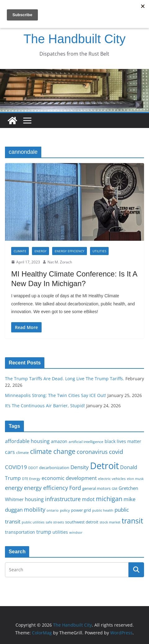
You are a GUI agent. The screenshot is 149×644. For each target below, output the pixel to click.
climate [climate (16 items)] (23, 452)
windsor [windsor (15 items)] (76, 532)
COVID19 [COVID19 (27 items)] (16, 467)
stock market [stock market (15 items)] (110, 522)
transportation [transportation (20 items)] (20, 532)
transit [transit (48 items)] (132, 521)
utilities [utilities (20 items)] (60, 532)
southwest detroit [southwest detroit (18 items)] (82, 522)
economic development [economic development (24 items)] (69, 478)
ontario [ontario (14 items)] (53, 510)
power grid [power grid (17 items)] (81, 510)
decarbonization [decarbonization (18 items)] (54, 468)
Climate (20, 251)
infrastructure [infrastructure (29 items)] (63, 499)
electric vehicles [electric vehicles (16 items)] (112, 478)
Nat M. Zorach (60, 262)
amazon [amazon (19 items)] (59, 441)
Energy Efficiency (70, 251)
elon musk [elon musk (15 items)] (135, 479)
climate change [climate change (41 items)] (53, 451)
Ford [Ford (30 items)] (75, 488)
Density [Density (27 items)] (80, 467)
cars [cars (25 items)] (10, 452)
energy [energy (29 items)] (14, 488)
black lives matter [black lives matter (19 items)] (123, 441)
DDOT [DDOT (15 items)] (33, 468)
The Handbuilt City (74, 39)
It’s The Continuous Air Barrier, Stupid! (45, 406)
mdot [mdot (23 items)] (88, 499)
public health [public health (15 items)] (103, 510)
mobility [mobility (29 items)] (35, 509)
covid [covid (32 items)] (116, 452)
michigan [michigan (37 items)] (109, 499)
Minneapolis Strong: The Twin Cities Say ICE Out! (56, 395)
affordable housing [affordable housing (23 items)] (27, 441)
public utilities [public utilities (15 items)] (33, 522)
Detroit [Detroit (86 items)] (104, 466)
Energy (41, 251)
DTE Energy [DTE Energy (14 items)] (31, 479)
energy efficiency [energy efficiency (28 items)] (46, 488)
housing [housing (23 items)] (34, 499)
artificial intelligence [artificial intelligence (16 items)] (86, 441)
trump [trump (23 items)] (44, 532)
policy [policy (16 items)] (65, 510)
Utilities (99, 251)
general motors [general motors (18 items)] (96, 488)
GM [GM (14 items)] (115, 489)
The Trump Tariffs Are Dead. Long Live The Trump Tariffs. (65, 379)
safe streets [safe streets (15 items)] (55, 522)
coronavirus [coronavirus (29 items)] (92, 452)
